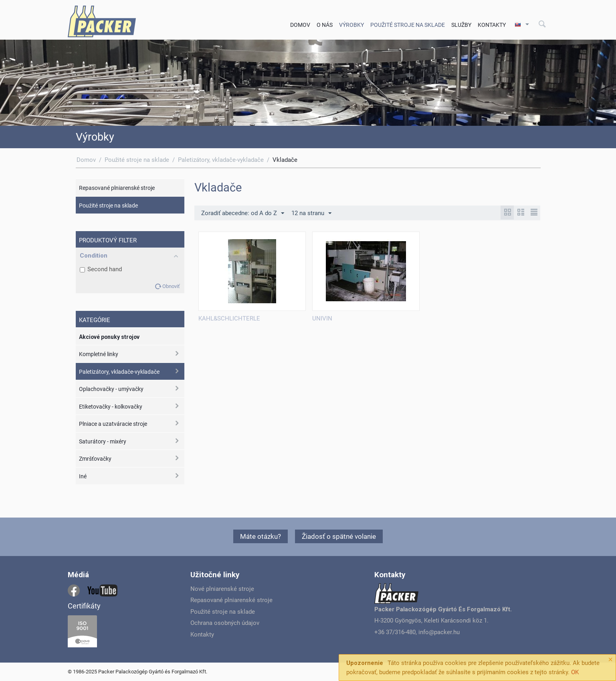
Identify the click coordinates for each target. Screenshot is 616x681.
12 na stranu (311, 214)
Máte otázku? (261, 536)
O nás (325, 25)
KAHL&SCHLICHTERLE (229, 318)
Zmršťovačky (95, 459)
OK (575, 672)
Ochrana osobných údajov (225, 623)
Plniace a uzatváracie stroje (113, 424)
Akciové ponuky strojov (109, 337)
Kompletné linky (99, 354)
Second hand (101, 269)
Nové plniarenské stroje (222, 589)
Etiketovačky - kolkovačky (111, 407)
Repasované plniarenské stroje (117, 188)
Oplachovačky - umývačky (111, 389)
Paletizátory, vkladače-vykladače (221, 160)
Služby (461, 25)
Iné (83, 476)
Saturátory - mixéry (103, 441)
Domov (300, 25)
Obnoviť (171, 286)
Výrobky (351, 25)
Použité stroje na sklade (408, 25)
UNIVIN (322, 318)
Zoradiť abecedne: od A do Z (243, 214)
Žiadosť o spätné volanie (339, 536)
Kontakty (492, 25)
